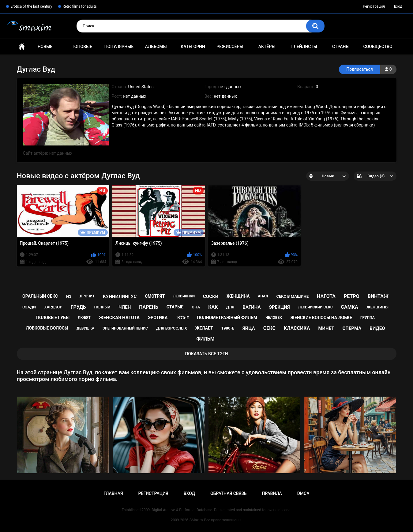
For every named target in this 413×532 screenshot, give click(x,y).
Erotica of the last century (31, 6)
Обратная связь (228, 493)
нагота (326, 296)
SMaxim (196, 520)
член (125, 307)
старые (175, 307)
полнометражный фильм (227, 318)
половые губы (53, 318)
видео (377, 328)
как (213, 307)
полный (102, 307)
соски (211, 296)
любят (84, 318)
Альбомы (156, 47)
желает (204, 328)
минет (326, 328)
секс (269, 328)
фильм (205, 339)
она (196, 307)
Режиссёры (230, 47)
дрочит (87, 296)
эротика (158, 318)
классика (297, 328)
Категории (193, 47)
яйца (249, 328)
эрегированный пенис (125, 328)
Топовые (82, 47)
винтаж (378, 296)
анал (263, 296)
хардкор (53, 307)
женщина (238, 296)
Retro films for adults (80, 6)
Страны (341, 47)
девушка (85, 328)
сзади (29, 307)
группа (368, 318)
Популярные (119, 47)
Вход (398, 6)
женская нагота (119, 318)
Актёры (267, 47)
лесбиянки (184, 296)
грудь (78, 307)
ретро (352, 296)
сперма (352, 328)
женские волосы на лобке (321, 318)
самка (349, 307)
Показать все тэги (206, 354)
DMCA (303, 493)
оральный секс (40, 296)
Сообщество (378, 47)
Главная (22, 47)
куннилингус (120, 296)
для (230, 307)
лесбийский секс (315, 307)
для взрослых (172, 328)
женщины (377, 307)
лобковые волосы (47, 328)
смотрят (155, 296)
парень (149, 307)
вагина (252, 307)
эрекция (279, 307)
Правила (272, 493)
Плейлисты (304, 47)
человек (274, 318)
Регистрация (374, 6)
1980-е (228, 328)
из (69, 296)
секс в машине (293, 296)
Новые (45, 47)
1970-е (182, 318)
